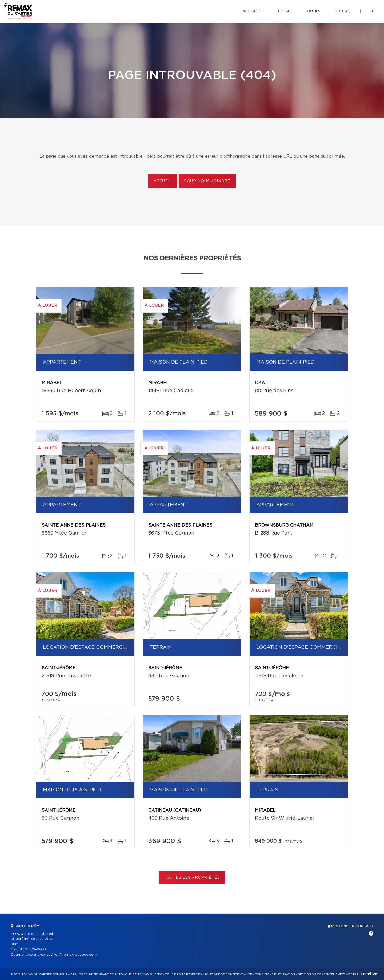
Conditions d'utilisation (275, 974)
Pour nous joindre (207, 181)
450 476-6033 (33, 949)
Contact (344, 11)
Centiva (369, 974)
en (372, 11)
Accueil (163, 181)
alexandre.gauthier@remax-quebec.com (62, 955)
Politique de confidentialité (228, 974)
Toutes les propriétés (192, 878)
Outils (314, 11)
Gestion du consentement (319, 974)
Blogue (285, 11)
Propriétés (253, 11)
